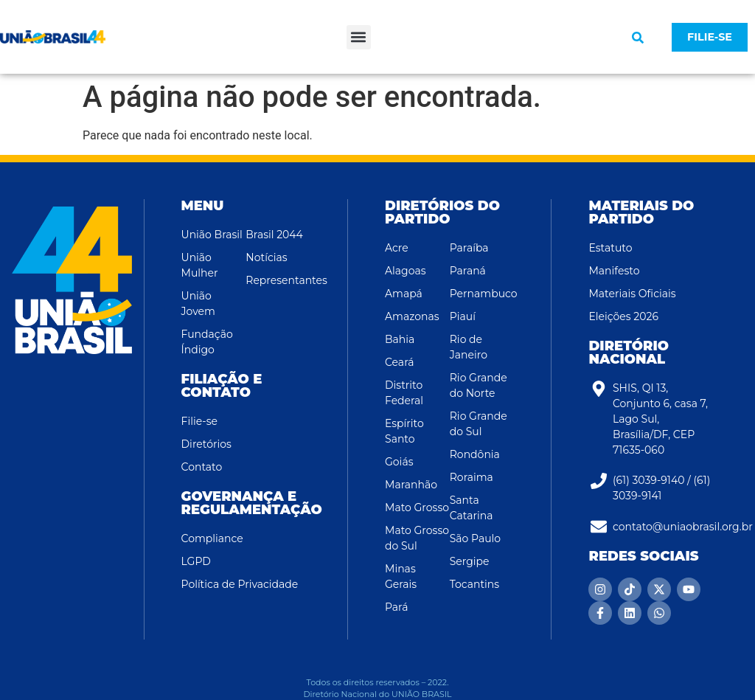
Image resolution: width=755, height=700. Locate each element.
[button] (359, 37)
